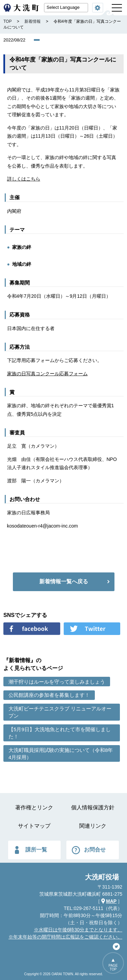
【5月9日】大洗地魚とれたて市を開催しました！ (60, 733)
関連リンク (93, 826)
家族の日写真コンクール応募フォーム (47, 374)
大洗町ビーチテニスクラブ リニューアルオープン (60, 712)
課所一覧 (36, 850)
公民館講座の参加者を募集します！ (49, 695)
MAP (111, 901)
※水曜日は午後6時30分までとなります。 (78, 930)
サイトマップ (34, 826)
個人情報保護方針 (93, 807)
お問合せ (95, 850)
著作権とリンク (34, 807)
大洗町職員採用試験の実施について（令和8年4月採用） (61, 754)
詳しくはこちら (24, 179)
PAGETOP (113, 967)
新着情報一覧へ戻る (64, 581)
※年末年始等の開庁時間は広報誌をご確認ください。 (65, 937)
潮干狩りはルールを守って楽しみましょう (57, 682)
